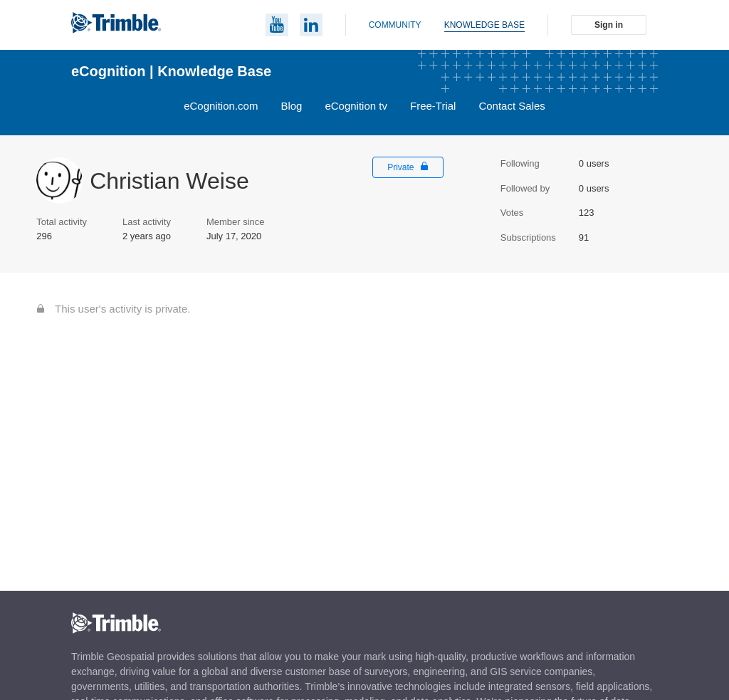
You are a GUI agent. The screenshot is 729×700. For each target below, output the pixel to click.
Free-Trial (433, 106)
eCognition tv (356, 106)
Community (395, 25)
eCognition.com (221, 106)
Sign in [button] (609, 25)
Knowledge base (484, 25)
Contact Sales (512, 106)
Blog (291, 106)
